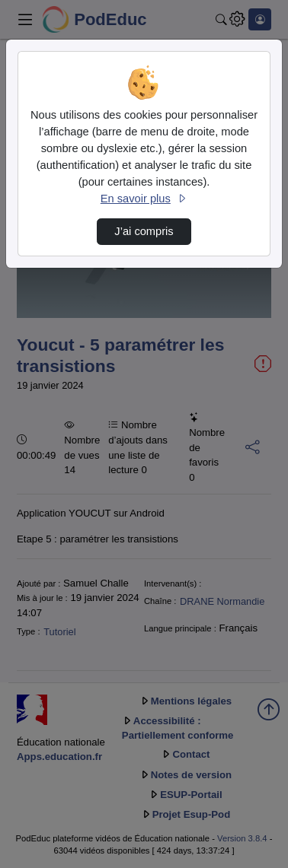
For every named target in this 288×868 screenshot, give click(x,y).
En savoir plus (144, 199)
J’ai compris (144, 231)
